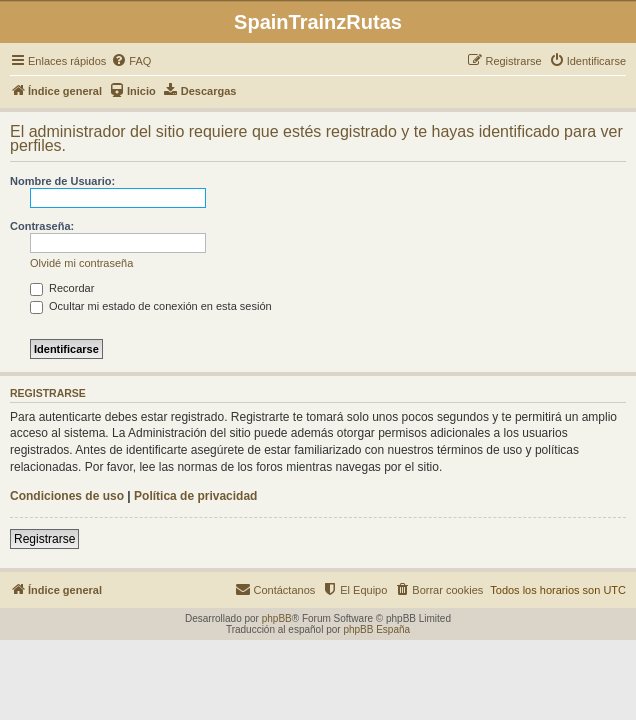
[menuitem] (131, 61)
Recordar (62, 288)
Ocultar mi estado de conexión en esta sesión (151, 306)
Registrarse (44, 539)
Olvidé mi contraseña (81, 263)
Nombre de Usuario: (62, 181)
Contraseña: (42, 226)
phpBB (277, 618)
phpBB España (376, 629)
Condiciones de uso (67, 496)
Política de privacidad (195, 496)
